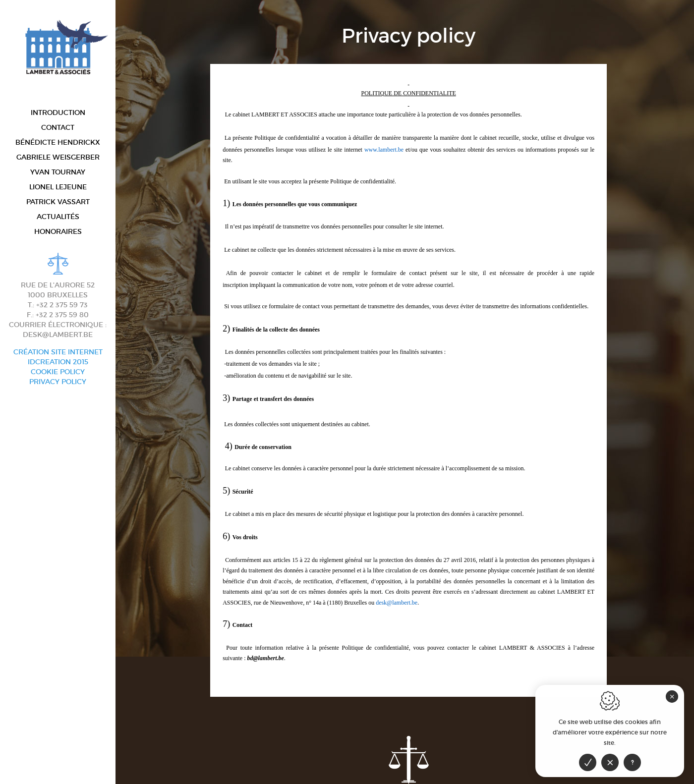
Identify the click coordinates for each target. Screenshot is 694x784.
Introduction (58, 112)
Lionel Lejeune (58, 187)
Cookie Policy (58, 372)
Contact (58, 127)
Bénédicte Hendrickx (58, 142)
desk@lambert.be (58, 335)
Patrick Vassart (58, 201)
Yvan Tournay (58, 172)
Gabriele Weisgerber (58, 157)
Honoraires (58, 231)
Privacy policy (58, 382)
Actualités (58, 216)
